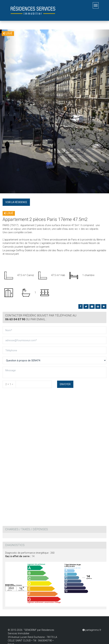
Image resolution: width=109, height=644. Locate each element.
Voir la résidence (16, 202)
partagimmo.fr (92, 630)
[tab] (54, 317)
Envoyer (65, 384)
